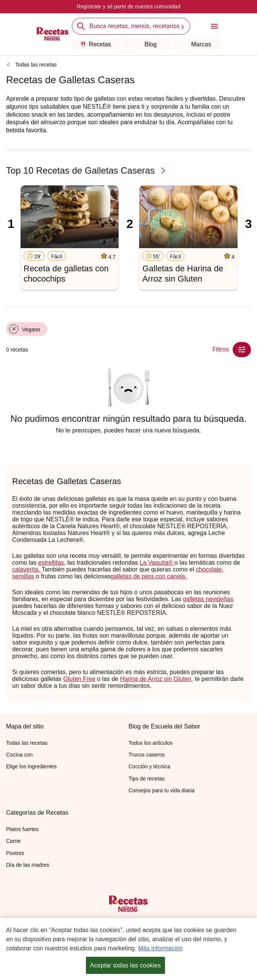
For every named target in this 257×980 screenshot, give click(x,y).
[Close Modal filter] (242, 350)
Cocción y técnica (149, 766)
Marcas (197, 44)
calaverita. (27, 569)
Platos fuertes (22, 829)
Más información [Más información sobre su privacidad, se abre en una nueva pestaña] (160, 949)
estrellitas (51, 563)
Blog (146, 44)
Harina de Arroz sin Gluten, (157, 679)
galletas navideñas (208, 599)
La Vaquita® (157, 563)
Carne (13, 841)
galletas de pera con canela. (149, 576)
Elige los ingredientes (31, 766)
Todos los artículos (151, 743)
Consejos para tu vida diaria (162, 790)
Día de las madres (28, 865)
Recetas (96, 44)
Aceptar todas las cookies (125, 966)
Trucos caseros (147, 755)
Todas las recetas (36, 65)
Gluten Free (79, 679)
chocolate (209, 569)
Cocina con (19, 755)
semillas (23, 576)
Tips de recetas (147, 779)
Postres (15, 853)
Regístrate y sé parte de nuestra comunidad (128, 6)
